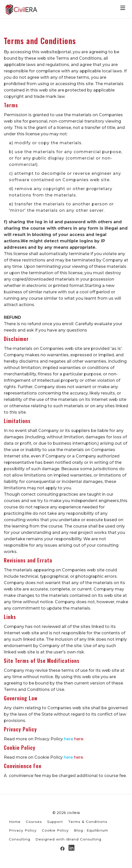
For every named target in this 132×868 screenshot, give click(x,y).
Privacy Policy (23, 830)
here (69, 739)
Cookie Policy (55, 830)
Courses (34, 822)
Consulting (20, 839)
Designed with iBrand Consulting (68, 839)
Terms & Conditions (88, 822)
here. (79, 739)
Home (15, 822)
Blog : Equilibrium (91, 830)
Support (55, 822)
